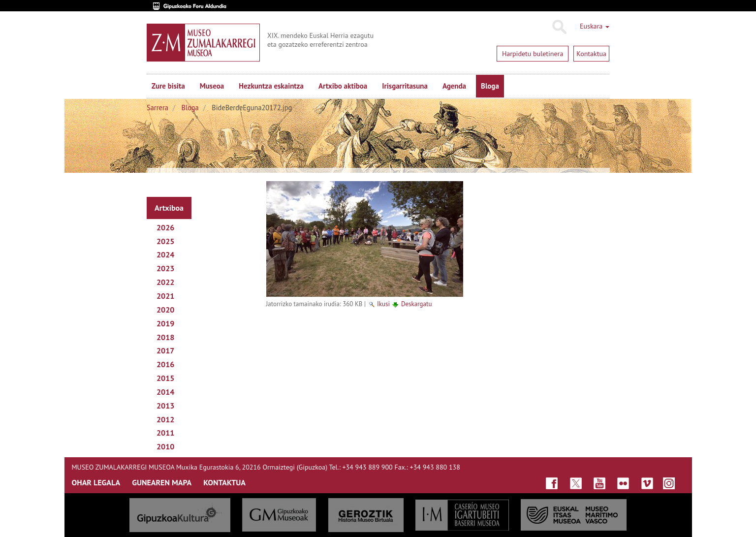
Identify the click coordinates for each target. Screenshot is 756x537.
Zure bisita (168, 86)
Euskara (595, 26)
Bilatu (559, 27)
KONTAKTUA (224, 482)
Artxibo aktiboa (343, 86)
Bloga (490, 86)
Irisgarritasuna (405, 86)
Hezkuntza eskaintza (271, 86)
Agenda (454, 86)
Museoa (212, 86)
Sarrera (157, 108)
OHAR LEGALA (96, 482)
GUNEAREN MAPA (162, 482)
